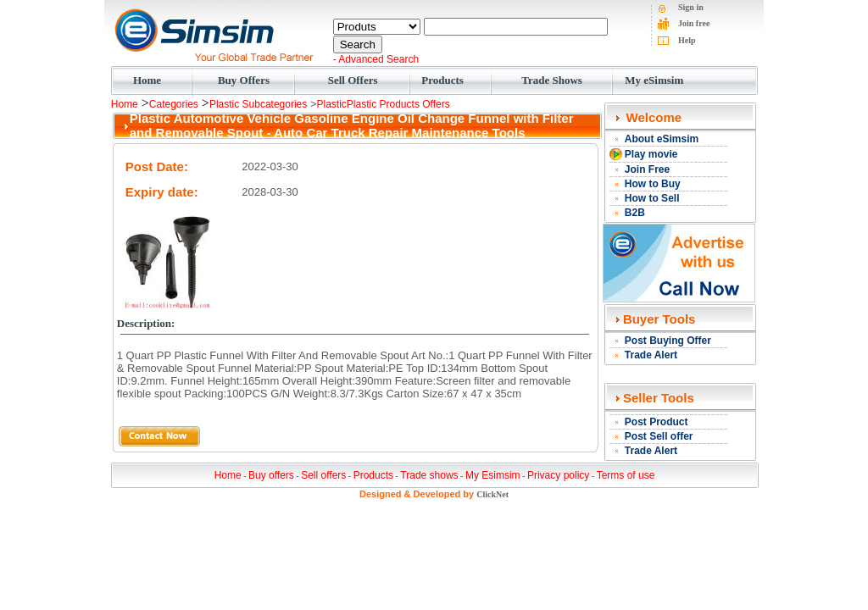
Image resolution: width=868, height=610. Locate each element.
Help (687, 40)
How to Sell (652, 198)
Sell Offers (353, 80)
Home (147, 80)
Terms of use (626, 475)
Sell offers (323, 475)
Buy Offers (244, 80)
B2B (635, 213)
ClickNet (492, 494)
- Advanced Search (376, 59)
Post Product (657, 422)
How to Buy (653, 184)
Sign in (691, 7)
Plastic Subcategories (258, 104)
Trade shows (429, 475)
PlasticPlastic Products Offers (384, 104)
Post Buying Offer (668, 341)
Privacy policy (558, 475)
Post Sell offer (659, 436)
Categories (174, 104)
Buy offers (271, 475)
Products (442, 80)
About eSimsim (662, 139)
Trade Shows (552, 80)
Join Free (647, 169)
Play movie (651, 154)
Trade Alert (651, 355)
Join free (694, 23)
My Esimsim (493, 475)
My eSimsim (654, 80)
